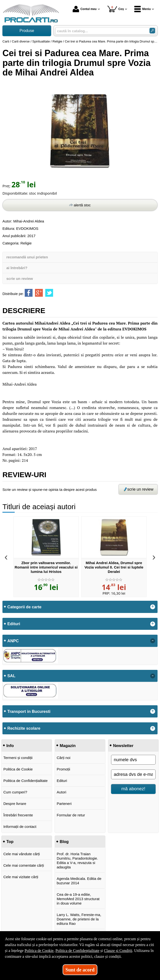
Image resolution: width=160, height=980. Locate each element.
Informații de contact (20, 827)
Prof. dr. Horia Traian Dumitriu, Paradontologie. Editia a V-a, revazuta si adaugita (77, 860)
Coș (116, 9)
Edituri (62, 781)
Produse (27, 31)
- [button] (153, 641)
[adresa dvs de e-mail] (133, 774)
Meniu (143, 9)
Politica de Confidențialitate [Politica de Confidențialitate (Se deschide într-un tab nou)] (78, 951)
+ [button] (153, 607)
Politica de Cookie (18, 769)
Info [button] (10, 746)
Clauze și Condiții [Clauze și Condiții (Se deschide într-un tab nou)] (118, 951)
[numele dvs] (133, 760)
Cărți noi (64, 758)
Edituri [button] (14, 624)
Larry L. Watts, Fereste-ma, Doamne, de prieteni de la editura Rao (79, 919)
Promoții (63, 769)
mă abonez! (133, 789)
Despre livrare (15, 804)
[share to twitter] (49, 293)
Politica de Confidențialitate (26, 781)
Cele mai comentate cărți (24, 865)
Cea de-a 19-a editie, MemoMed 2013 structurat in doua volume (78, 899)
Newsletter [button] (123, 746)
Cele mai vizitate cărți (21, 877)
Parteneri (64, 804)
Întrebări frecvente (18, 815)
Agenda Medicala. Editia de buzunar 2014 (79, 881)
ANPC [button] (13, 641)
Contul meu (85, 9)
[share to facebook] (29, 293)
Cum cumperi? (15, 792)
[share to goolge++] (39, 293)
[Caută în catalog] (152, 31)
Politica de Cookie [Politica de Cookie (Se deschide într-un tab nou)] (39, 951)
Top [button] (10, 842)
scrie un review (20, 279)
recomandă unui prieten (27, 257)
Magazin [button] (68, 746)
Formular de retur (71, 815)
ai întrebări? (17, 268)
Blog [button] (64, 842)
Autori (62, 792)
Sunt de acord (80, 970)
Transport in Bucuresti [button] (29, 711)
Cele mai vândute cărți (22, 854)
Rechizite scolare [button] (24, 728)
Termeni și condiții (18, 758)
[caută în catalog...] (100, 31)
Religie (26, 243)
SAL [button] (11, 676)
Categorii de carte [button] (24, 607)
